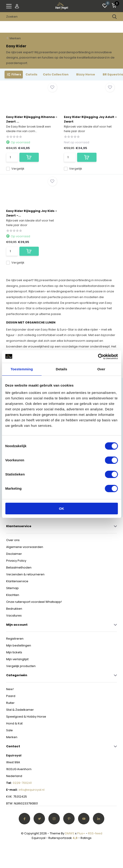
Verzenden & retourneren (25, 574)
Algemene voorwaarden (25, 547)
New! (10, 689)
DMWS (70, 833)
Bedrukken (14, 609)
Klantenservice (17, 581)
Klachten (13, 595)
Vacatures (14, 616)
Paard (11, 696)
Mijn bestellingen (19, 645)
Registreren (15, 639)
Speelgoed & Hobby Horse (26, 717)
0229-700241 (22, 783)
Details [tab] (62, 369)
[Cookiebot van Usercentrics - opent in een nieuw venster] (98, 357)
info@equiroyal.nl (32, 790)
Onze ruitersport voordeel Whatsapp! (34, 602)
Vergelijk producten (21, 666)
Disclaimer (14, 554)
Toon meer (38, 63)
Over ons (13, 540)
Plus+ (81, 833)
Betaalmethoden (19, 568)
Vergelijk (15, 169)
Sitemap (12, 588)
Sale (9, 730)
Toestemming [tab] (22, 369)
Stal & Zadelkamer (20, 710)
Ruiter (10, 703)
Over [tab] (101, 369)
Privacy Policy (16, 561)
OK (61, 509)
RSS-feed (95, 833)
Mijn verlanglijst (17, 659)
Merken (15, 38)
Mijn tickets (14, 652)
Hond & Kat (14, 723)
